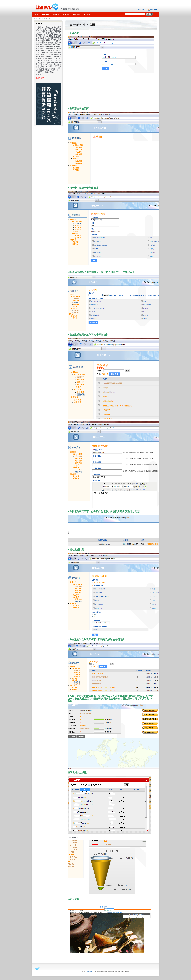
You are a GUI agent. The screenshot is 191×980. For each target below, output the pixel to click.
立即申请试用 (41, 78)
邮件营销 (45, 14)
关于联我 (87, 14)
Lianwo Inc (91, 971)
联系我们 (141, 10)
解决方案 (56, 14)
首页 (37, 14)
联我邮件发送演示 (45, 18)
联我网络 (47, 6)
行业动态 (77, 14)
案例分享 (66, 14)
